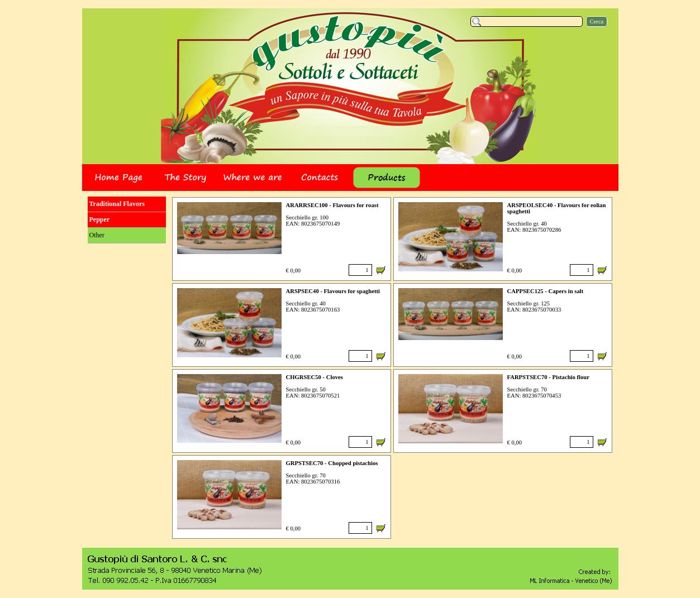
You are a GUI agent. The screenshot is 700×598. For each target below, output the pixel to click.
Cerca (597, 21)
